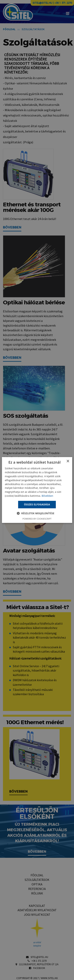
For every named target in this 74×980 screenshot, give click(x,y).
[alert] (37, 490)
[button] (37, 513)
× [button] (68, 461)
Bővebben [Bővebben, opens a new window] (47, 496)
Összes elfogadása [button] (37, 504)
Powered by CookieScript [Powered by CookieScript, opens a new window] (37, 519)
